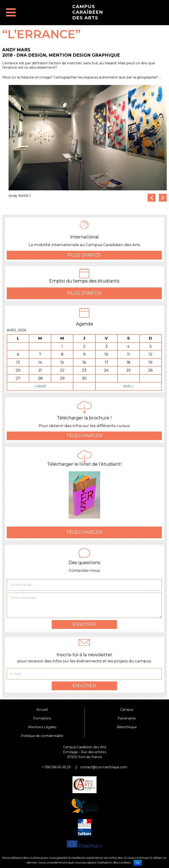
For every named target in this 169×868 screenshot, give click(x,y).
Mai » (128, 388)
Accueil (42, 712)
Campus (127, 712)
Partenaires (127, 721)
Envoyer (84, 627)
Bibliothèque (127, 729)
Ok (138, 863)
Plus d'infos (84, 257)
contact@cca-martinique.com (104, 769)
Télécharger (84, 438)
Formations (42, 721)
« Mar (40, 388)
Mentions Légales (42, 729)
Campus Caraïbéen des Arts (88, 12)
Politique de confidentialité (42, 738)
